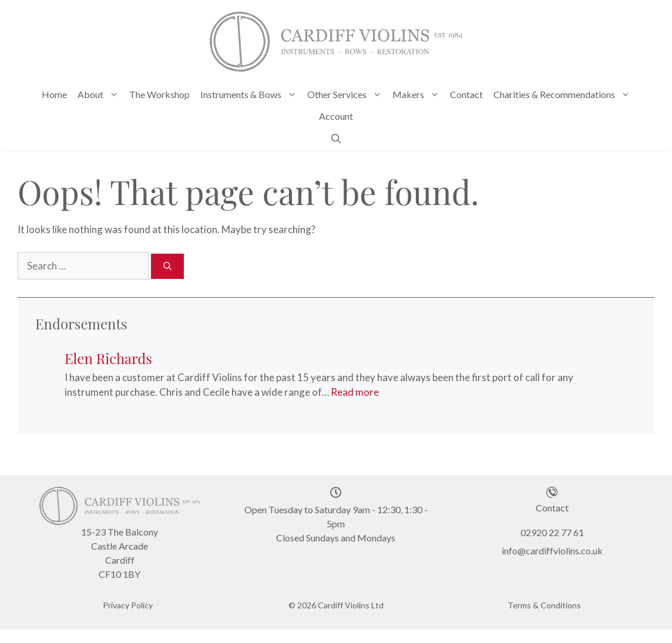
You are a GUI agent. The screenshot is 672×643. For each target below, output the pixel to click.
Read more (355, 391)
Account (336, 116)
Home (54, 94)
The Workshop (159, 94)
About (101, 94)
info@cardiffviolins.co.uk (552, 549)
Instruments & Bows (251, 94)
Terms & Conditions (544, 603)
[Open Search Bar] (336, 138)
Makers (419, 94)
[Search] (167, 265)
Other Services (347, 94)
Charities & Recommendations (565, 94)
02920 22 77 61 (552, 531)
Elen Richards (108, 356)
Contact (466, 94)
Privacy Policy (128, 603)
